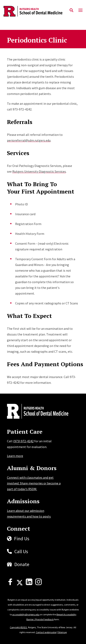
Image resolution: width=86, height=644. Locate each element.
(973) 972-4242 (23, 441)
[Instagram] (38, 584)
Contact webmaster (46, 632)
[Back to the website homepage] (33, 11)
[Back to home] (35, 412)
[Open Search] (71, 10)
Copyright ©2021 (18, 627)
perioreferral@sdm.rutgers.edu (29, 140)
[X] (20, 584)
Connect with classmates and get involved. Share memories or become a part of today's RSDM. (34, 483)
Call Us (21, 551)
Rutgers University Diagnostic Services (39, 171)
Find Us (22, 539)
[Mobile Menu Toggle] (80, 10)
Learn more (15, 456)
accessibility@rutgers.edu (26, 614)
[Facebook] (10, 584)
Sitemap (62, 632)
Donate (22, 564)
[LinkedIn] (29, 584)
